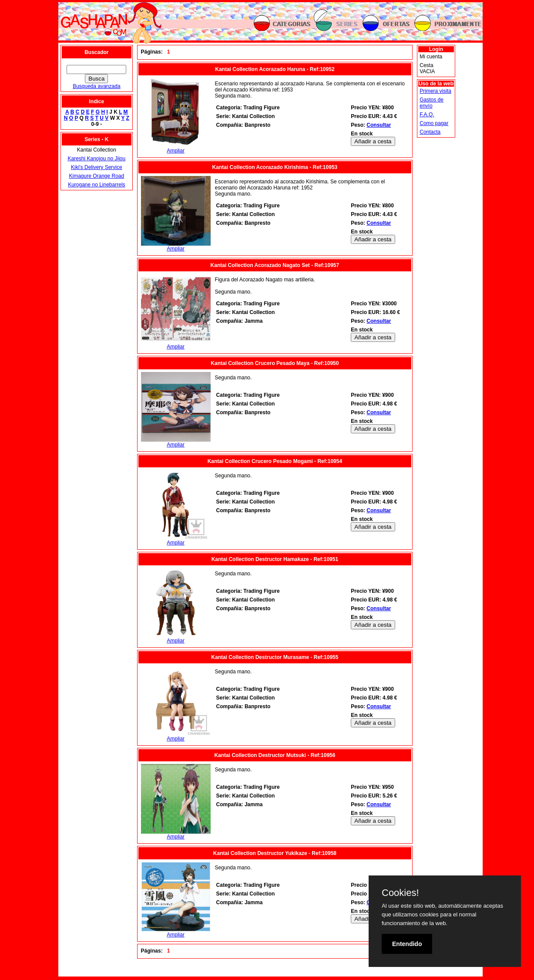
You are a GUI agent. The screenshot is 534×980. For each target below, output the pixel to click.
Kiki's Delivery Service (97, 167)
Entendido (407, 944)
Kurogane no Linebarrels (96, 185)
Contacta (430, 132)
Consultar (379, 125)
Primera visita (435, 91)
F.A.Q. (427, 115)
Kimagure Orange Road (96, 176)
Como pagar (434, 123)
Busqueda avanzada (96, 86)
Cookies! (400, 893)
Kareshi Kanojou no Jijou (96, 159)
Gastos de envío (432, 103)
